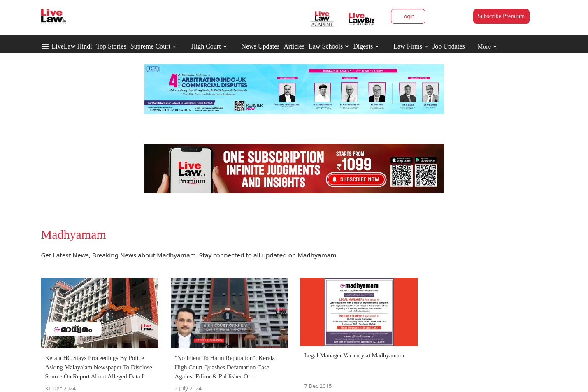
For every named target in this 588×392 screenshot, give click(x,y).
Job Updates (449, 46)
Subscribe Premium (501, 16)
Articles (294, 46)
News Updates (261, 46)
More (487, 47)
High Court (206, 46)
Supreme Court (150, 46)
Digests (363, 46)
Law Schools (329, 46)
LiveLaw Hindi (72, 46)
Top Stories (111, 46)
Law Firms (411, 46)
